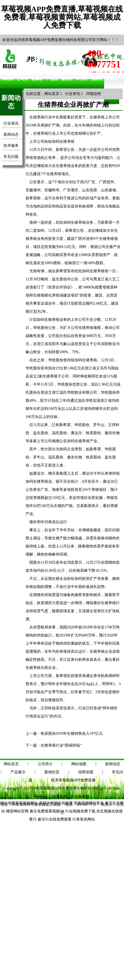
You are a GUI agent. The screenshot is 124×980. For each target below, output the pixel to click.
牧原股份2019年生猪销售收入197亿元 (72, 734)
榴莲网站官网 (17, 811)
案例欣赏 (52, 772)
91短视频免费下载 (80, 811)
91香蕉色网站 (84, 819)
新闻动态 (11, 135)
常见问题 (11, 157)
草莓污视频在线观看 (56, 803)
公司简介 (45, 764)
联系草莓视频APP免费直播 (73, 780)
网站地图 (79, 764)
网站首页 (52, 94)
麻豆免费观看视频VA (47, 811)
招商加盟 (86, 772)
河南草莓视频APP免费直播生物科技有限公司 (69, 788)
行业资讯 (11, 123)
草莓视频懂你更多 (89, 803)
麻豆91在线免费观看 (55, 819)
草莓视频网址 (27, 803)
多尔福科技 (80, 796)
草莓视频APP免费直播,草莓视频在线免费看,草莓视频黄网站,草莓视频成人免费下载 (62, 17)
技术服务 (11, 146)
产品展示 (18, 772)
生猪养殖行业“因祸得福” (61, 745)
